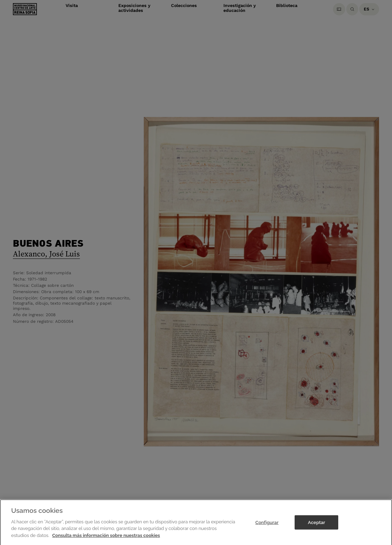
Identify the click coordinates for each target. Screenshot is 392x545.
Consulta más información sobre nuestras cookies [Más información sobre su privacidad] (106, 540)
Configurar (267, 527)
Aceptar (316, 527)
